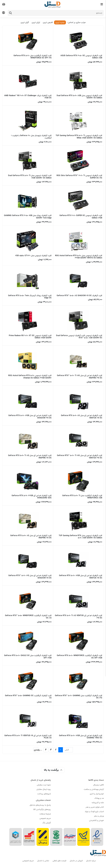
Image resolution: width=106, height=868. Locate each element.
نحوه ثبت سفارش (44, 785)
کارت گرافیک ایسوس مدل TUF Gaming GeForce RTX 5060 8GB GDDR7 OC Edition (80, 537)
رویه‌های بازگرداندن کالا (42, 810)
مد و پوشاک (99, 798)
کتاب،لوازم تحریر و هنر (95, 807)
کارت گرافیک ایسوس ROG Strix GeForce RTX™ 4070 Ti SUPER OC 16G (79, 177)
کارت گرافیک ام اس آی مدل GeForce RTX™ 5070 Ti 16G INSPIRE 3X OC (80, 377)
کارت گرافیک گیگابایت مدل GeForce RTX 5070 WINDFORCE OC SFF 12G (33, 57)
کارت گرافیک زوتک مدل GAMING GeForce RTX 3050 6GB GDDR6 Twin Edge (28, 217)
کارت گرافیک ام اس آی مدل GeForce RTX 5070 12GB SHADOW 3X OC (30, 417)
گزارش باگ (47, 823)
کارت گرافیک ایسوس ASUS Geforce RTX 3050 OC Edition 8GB (81, 57)
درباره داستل (91, 861)
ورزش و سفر (99, 816)
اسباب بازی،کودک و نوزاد (94, 812)
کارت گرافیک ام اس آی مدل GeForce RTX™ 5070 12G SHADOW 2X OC (30, 577)
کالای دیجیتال (98, 785)
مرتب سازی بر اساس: (76, 22)
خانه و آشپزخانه (98, 803)
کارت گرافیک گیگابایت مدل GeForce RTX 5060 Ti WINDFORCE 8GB (82, 497)
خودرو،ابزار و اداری (97, 794)
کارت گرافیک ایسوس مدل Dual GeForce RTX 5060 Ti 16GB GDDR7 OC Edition (30, 177)
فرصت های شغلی (59, 861)
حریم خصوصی (45, 818)
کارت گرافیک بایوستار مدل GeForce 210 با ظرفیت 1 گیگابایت (31, 137)
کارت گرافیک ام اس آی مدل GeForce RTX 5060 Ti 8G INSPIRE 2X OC (30, 457)
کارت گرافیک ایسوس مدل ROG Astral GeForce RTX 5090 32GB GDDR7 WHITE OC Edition (79, 257)
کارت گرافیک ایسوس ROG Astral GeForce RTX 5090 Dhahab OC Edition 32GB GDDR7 (30, 377)
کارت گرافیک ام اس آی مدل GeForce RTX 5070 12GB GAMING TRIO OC (81, 737)
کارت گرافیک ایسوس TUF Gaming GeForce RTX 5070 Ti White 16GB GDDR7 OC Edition (79, 137)
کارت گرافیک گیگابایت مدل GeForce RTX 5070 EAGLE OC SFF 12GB (28, 657)
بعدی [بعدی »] (36, 750)
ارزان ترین (36, 22)
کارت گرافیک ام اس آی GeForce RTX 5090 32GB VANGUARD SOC (32, 497)
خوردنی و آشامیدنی (96, 820)
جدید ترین (60, 22)
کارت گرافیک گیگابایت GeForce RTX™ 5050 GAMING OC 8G (28, 697)
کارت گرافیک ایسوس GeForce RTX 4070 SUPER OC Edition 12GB (81, 217)
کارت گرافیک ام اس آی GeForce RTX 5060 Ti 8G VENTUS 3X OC (79, 617)
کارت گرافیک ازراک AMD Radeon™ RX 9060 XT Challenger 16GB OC (28, 97)
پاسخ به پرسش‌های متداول (40, 805)
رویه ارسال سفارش (44, 789)
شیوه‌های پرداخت (44, 794)
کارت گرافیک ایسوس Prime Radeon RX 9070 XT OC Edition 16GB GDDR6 (30, 337)
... (41, 750)
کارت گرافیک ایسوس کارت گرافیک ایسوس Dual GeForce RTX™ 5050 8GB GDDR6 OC (79, 337)
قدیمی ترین (48, 22)
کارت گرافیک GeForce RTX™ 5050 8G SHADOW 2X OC (79, 296)
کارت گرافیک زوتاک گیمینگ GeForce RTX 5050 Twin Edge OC (30, 297)
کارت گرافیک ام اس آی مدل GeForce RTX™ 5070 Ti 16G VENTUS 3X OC (80, 457)
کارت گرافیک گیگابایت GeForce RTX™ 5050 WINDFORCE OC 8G (28, 617)
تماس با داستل (43, 861)
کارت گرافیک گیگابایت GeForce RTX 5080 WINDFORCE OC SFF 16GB (79, 657)
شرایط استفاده (45, 814)
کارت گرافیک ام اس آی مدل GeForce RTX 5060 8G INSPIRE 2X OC (31, 537)
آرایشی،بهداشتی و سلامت (94, 789)
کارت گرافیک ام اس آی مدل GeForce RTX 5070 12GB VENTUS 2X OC (81, 577)
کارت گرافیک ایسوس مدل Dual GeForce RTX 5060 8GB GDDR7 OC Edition (79, 97)
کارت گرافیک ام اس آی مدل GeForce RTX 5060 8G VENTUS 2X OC (82, 417)
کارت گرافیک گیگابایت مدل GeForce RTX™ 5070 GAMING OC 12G (79, 697)
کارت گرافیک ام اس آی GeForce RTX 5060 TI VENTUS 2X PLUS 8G (28, 737)
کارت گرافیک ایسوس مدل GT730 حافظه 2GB (33, 256)
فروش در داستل (76, 861)
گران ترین (25, 22)
